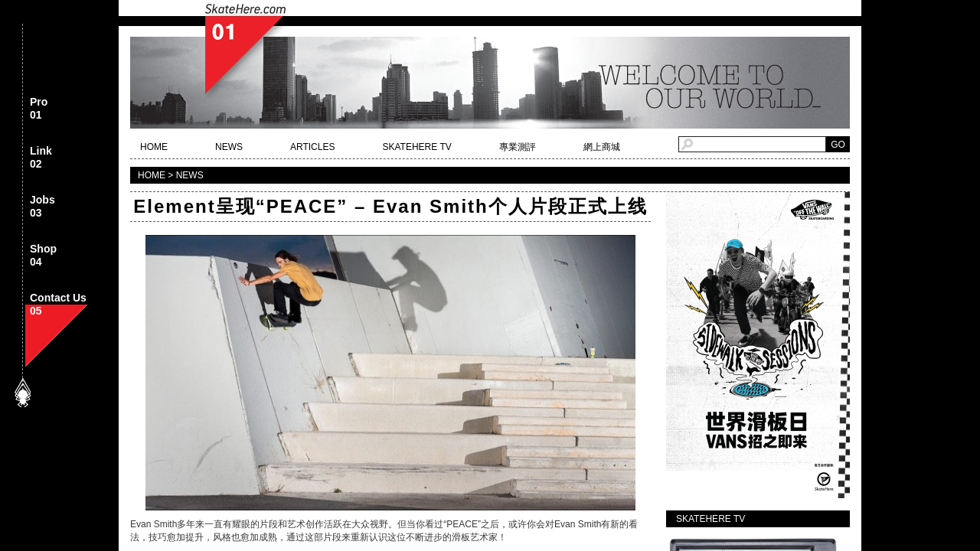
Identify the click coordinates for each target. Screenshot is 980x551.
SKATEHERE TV (416, 147)
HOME (154, 147)
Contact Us (58, 305)
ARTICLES (312, 147)
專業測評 (518, 147)
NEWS (229, 147)
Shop (43, 256)
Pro (39, 109)
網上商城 (602, 147)
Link (41, 158)
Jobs (42, 207)
